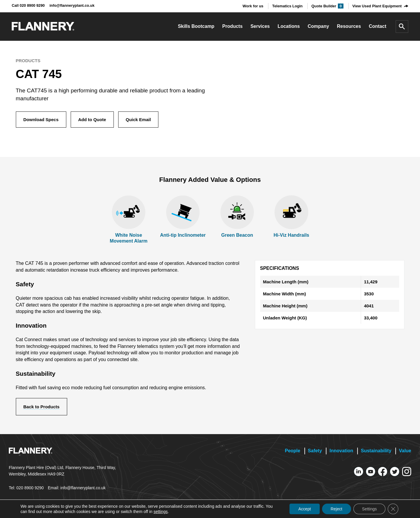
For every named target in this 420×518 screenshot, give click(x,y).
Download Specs (41, 120)
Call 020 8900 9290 (28, 5)
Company (318, 26)
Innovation (341, 451)
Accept (304, 509)
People (292, 451)
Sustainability (376, 451)
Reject (336, 509)
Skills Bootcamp (196, 26)
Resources (349, 26)
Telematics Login (287, 6)
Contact (377, 26)
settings (160, 512)
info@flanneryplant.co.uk (72, 5)
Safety (315, 451)
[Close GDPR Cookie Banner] (393, 509)
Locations (289, 26)
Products (232, 26)
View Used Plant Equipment (377, 6)
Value (405, 451)
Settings (369, 509)
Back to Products (42, 407)
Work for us (253, 6)
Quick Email (138, 120)
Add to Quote (92, 120)
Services (260, 26)
